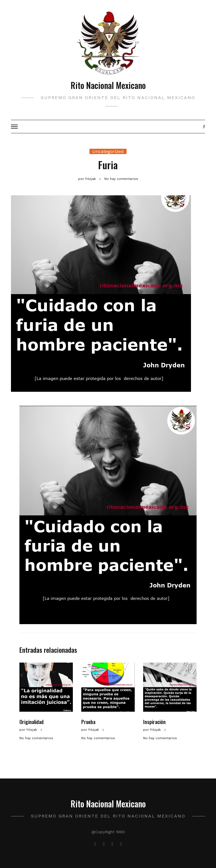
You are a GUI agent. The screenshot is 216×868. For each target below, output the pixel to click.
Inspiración (154, 722)
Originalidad (31, 722)
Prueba (88, 722)
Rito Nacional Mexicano (108, 85)
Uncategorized (108, 151)
